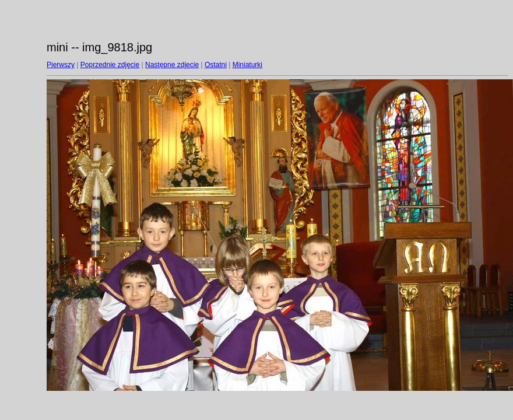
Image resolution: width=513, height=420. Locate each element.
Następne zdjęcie (172, 65)
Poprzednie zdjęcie (110, 65)
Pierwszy (61, 65)
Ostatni (216, 65)
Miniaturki (247, 65)
